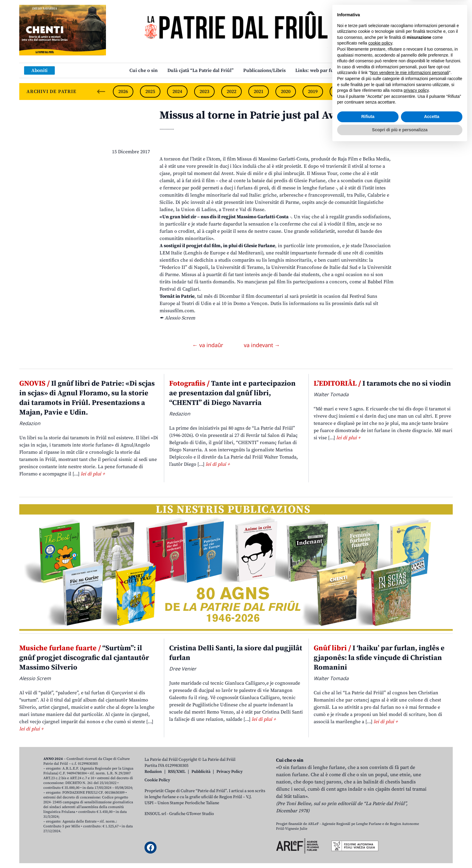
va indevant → (262, 345)
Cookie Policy (157, 780)
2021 (259, 92)
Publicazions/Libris (264, 70)
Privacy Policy (230, 772)
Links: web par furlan (319, 70)
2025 (150, 92)
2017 (367, 92)
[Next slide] (443, 92)
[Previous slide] (101, 92)
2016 (394, 92)
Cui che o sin (144, 70)
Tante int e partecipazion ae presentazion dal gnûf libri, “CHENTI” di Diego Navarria (232, 393)
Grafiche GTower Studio (192, 814)
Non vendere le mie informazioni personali (410, 795)
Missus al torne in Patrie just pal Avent (255, 115)
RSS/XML (177, 772)
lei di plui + (93, 474)
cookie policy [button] (380, 765)
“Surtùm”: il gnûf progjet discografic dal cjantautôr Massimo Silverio (84, 658)
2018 (340, 92)
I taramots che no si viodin (382, 384)
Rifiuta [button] (368, 838)
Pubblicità (201, 772)
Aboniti (39, 70)
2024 (177, 92)
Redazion (153, 772)
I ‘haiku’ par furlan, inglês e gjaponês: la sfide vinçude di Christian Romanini (379, 658)
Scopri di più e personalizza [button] (400, 851)
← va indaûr (208, 345)
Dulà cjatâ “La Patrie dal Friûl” (200, 70)
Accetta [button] (432, 838)
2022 (231, 92)
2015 (421, 92)
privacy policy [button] (416, 812)
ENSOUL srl (155, 814)
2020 (286, 92)
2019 (313, 92)
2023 (204, 92)
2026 (123, 92)
